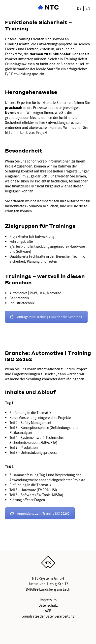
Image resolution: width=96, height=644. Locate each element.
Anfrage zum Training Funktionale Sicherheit (46, 317)
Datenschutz (48, 605)
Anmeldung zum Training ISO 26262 (40, 513)
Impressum (48, 600)
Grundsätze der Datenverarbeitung (48, 616)
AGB (48, 611)
